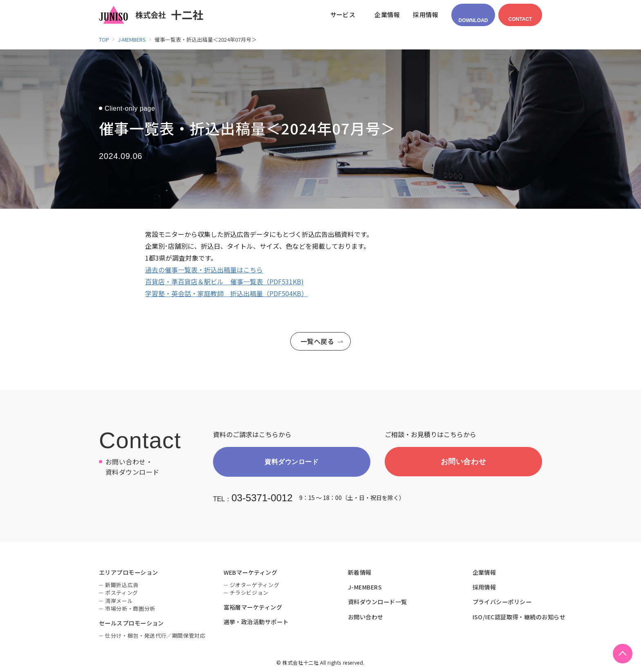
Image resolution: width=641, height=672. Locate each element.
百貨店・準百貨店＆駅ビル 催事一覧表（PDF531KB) (224, 281)
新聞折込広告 (122, 586)
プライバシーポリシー (502, 603)
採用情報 (484, 588)
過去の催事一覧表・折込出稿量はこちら (204, 270)
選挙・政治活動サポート (256, 623)
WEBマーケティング (251, 573)
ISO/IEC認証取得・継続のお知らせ (519, 618)
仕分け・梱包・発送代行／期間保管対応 (155, 637)
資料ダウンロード (291, 462)
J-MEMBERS (365, 588)
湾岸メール (119, 602)
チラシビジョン (249, 594)
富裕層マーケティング (253, 608)
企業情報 (484, 573)
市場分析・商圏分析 (130, 610)
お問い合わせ (463, 462)
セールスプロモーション (131, 624)
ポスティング (122, 594)
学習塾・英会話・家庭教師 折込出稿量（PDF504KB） (226, 293)
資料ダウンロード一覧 (378, 603)
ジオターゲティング (255, 586)
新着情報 (360, 573)
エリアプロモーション (129, 573)
